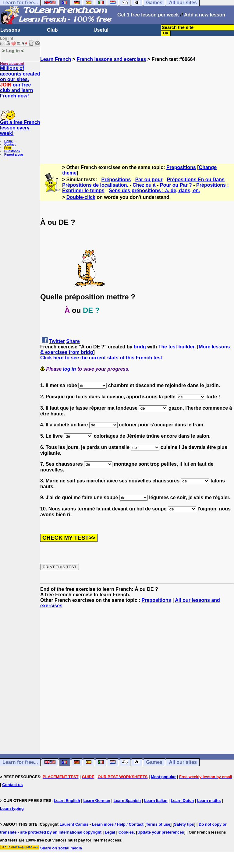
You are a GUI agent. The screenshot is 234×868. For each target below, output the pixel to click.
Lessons (10, 30)
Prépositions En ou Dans (196, 180)
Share (73, 341)
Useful (101, 30)
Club (52, 30)
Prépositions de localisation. (95, 185)
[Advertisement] (137, 105)
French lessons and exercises (112, 59)
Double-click (81, 197)
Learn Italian (156, 801)
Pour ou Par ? (176, 185)
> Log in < (13, 50)
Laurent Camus (74, 824)
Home (9, 141)
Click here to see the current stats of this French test (101, 358)
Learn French (56, 59)
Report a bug (14, 155)
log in (70, 369)
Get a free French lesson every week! (20, 128)
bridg (140, 347)
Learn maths (209, 801)
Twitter (57, 341)
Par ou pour (149, 180)
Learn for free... (20, 762)
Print (8, 148)
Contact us (12, 785)
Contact (10, 145)
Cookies (126, 832)
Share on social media (61, 848)
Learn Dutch (182, 801)
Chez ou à (144, 185)
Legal (110, 832)
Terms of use (158, 824)
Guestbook (12, 151)
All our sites (183, 762)
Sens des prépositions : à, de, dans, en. (154, 191)
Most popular (163, 777)
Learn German (97, 801)
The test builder (176, 347)
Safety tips (184, 824)
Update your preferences (161, 832)
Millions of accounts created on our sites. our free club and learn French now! (20, 82)
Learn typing (12, 808)
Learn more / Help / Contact (118, 824)
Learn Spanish (127, 801)
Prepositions (181, 167)
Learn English (67, 801)
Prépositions (116, 180)
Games (154, 762)
